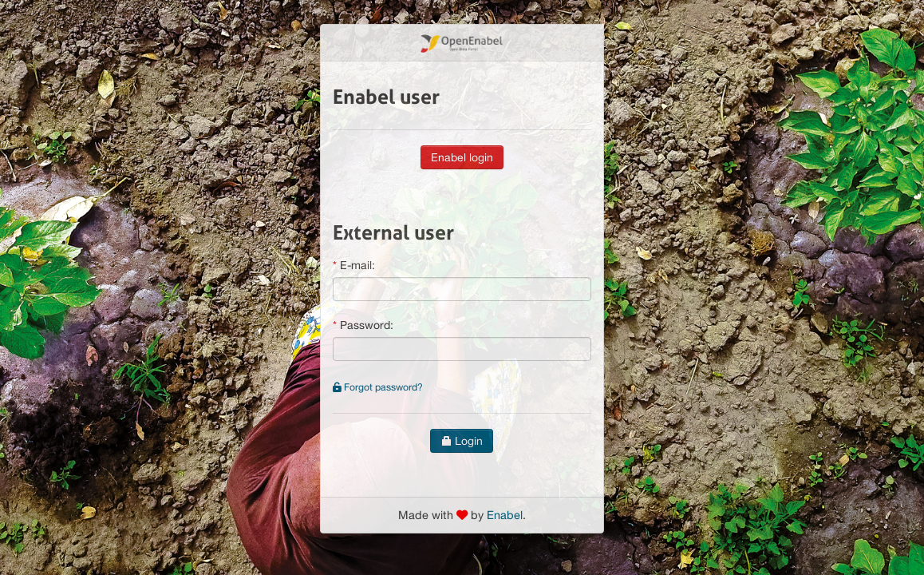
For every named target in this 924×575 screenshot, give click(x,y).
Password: (367, 325)
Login (462, 441)
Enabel (505, 515)
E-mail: (357, 265)
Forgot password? (378, 387)
